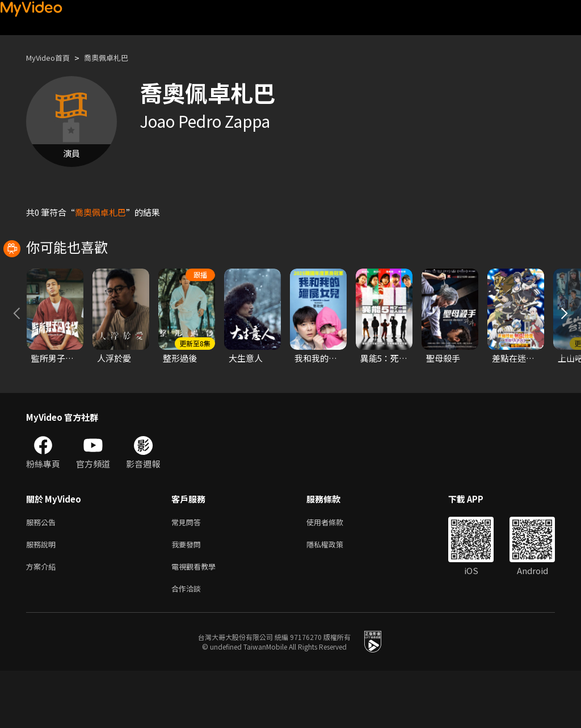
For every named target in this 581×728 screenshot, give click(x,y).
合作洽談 (188, 645)
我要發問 (188, 597)
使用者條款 (334, 573)
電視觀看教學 (197, 621)
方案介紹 (43, 621)
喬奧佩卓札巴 (117, 58)
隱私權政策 (334, 597)
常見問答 (188, 573)
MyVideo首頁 (52, 58)
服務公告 (43, 573)
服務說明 (43, 597)
